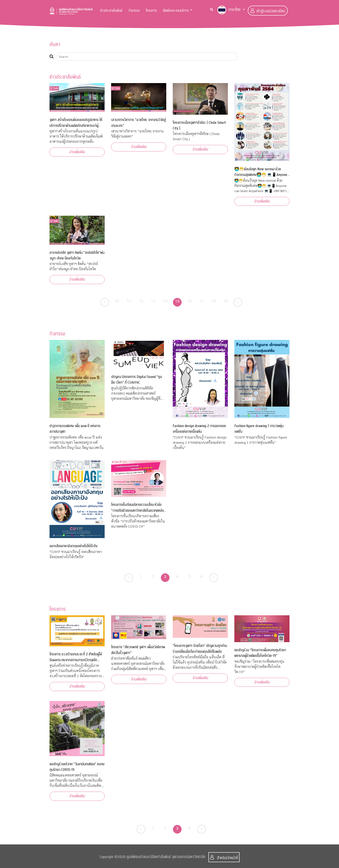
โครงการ (151, 10)
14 (165, 301)
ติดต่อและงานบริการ (176, 10)
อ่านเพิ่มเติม (77, 152)
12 (141, 301)
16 (189, 301)
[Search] (147, 56)
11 (129, 301)
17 (202, 301)
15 (177, 301)
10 (117, 301)
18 (214, 301)
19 (226, 301)
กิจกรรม (134, 10)
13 (153, 301)
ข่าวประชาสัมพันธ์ (111, 10)
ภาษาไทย (229, 10)
